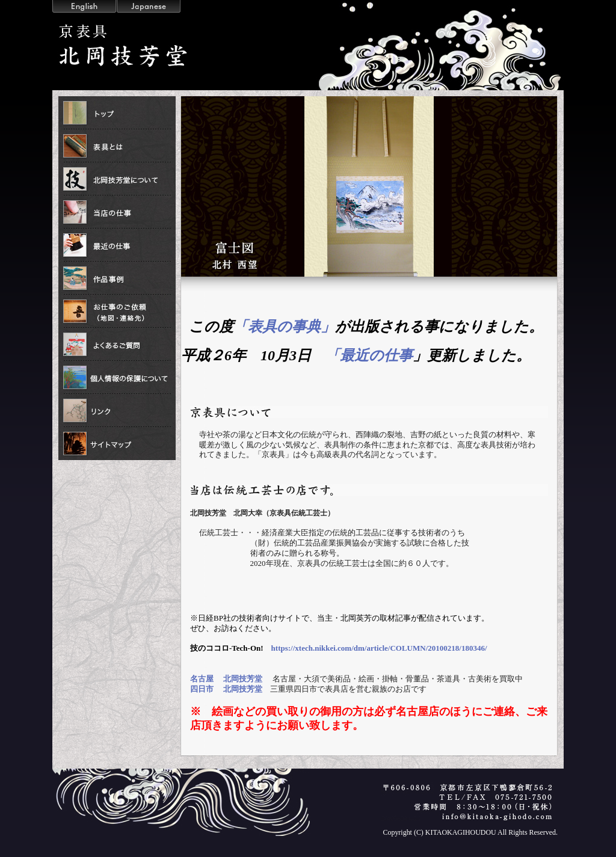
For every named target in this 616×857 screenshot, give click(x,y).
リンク (117, 410)
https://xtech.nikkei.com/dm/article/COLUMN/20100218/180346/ (379, 648)
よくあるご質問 (117, 344)
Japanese (149, 6)
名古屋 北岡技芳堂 (226, 679)
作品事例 (117, 278)
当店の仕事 (117, 212)
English (84, 6)
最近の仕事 (117, 245)
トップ (117, 113)
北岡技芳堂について (117, 179)
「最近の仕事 (369, 355)
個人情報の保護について (117, 377)
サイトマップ (117, 444)
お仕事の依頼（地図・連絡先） (117, 311)
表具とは (117, 146)
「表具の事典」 (284, 327)
